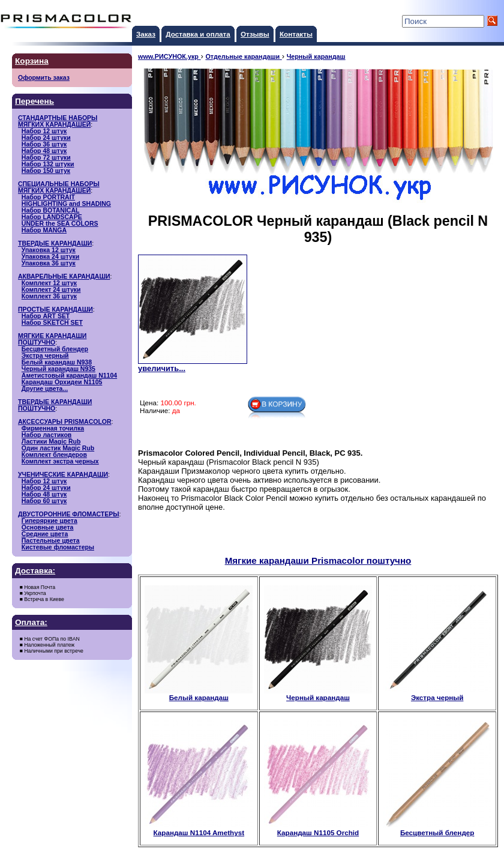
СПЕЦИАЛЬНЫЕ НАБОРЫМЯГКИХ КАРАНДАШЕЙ (59, 187)
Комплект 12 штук (49, 283)
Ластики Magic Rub (51, 442)
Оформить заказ (44, 78)
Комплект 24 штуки (51, 290)
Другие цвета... (45, 389)
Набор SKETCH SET (52, 323)
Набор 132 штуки (48, 164)
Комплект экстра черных (60, 461)
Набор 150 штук (46, 171)
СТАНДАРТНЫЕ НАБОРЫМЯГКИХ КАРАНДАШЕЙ (58, 121)
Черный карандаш (318, 694)
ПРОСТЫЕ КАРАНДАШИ (55, 310)
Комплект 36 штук (49, 296)
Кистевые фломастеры (58, 547)
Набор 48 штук (44, 151)
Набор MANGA (44, 230)
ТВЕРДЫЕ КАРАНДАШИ (55, 243)
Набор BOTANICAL (51, 210)
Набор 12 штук (44, 131)
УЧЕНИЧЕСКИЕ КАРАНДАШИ (63, 475)
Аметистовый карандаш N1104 (69, 376)
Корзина (32, 61)
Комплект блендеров (54, 455)
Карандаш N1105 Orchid (318, 829)
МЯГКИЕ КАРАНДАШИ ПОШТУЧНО (52, 339)
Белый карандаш (199, 694)
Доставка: (35, 571)
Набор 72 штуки (46, 158)
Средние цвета (45, 534)
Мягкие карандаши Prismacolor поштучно (318, 560)
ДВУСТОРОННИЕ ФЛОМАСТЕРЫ (68, 514)
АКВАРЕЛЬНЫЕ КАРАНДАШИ (64, 276)
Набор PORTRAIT (48, 197)
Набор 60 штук (44, 501)
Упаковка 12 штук (49, 250)
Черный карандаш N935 (58, 369)
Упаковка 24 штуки (50, 257)
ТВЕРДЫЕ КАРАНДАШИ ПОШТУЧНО (55, 405)
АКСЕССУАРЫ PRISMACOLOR (65, 422)
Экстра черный (45, 356)
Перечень (34, 101)
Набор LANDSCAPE (52, 217)
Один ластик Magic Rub (58, 448)
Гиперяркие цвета (49, 521)
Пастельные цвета (51, 541)
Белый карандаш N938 (57, 362)
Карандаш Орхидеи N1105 (62, 382)
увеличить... (162, 368)
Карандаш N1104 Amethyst (199, 829)
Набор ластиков (46, 435)
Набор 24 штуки (46, 138)
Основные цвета (48, 527)
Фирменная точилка (53, 428)
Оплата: (31, 622)
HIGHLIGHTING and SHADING (66, 204)
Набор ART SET (46, 316)
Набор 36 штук (44, 144)
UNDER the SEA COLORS (60, 224)
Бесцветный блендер (55, 349)
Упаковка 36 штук (49, 263)
